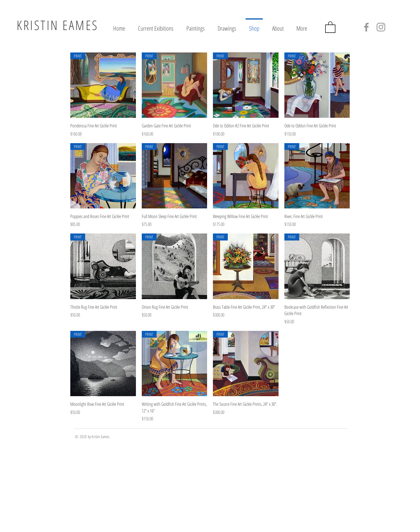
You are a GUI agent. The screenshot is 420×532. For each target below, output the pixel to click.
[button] (330, 27)
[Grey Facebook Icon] (366, 27)
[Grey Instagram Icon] (381, 27)
